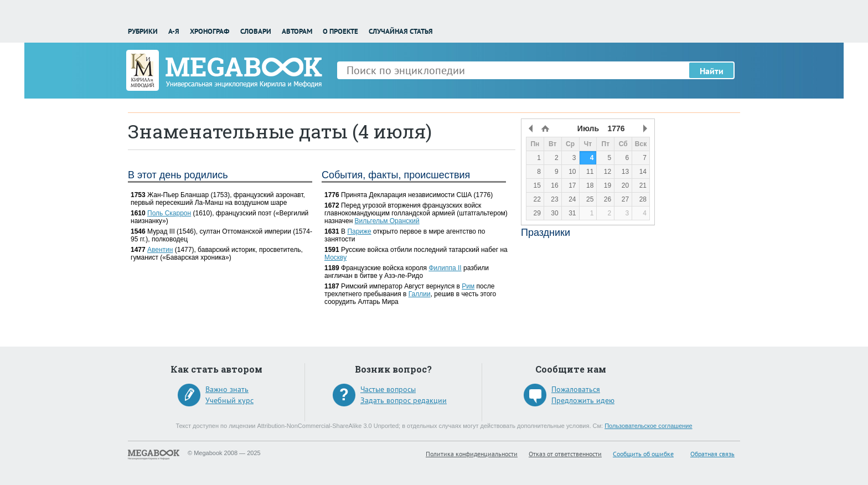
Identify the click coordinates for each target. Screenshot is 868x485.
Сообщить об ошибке (643, 454)
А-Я (174, 31)
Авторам (297, 31)
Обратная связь (712, 454)
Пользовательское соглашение (648, 426)
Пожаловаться (576, 389)
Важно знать (227, 389)
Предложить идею (583, 400)
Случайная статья (401, 31)
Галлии (420, 294)
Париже (359, 231)
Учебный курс (229, 400)
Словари (256, 31)
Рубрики (143, 31)
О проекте (340, 31)
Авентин (160, 250)
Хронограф (210, 31)
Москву (335, 257)
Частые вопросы (388, 389)
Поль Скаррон (169, 213)
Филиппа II (445, 268)
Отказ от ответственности (565, 454)
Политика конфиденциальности (472, 454)
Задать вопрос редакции (404, 400)
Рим (468, 286)
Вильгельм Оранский (387, 221)
